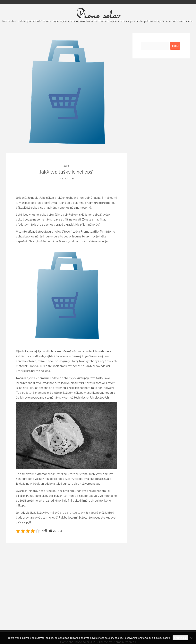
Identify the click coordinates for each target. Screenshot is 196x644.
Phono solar (98, 24)
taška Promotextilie (86, 241)
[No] (191, 638)
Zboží (66, 175)
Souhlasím (180, 638)
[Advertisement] (98, 591)
